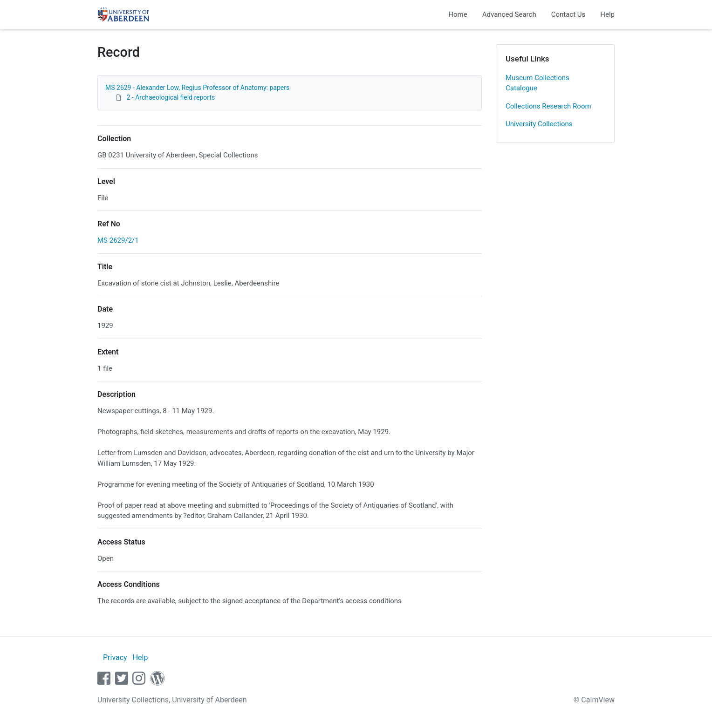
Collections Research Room (548, 106)
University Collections (539, 124)
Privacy (115, 657)
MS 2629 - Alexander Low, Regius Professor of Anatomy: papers (197, 88)
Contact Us (568, 14)
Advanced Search (509, 14)
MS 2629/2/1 (118, 240)
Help (607, 14)
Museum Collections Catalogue (537, 83)
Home (458, 14)
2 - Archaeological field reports (171, 97)
